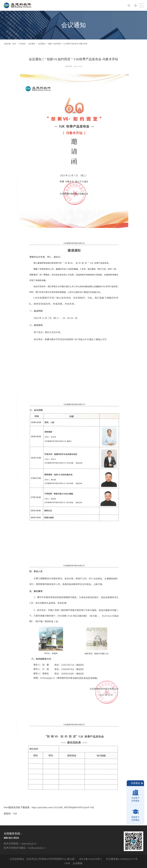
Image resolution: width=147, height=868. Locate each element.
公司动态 (22, 44)
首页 (14, 44)
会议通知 (32, 44)
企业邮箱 (78, 863)
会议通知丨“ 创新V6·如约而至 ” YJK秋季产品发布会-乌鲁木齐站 (63, 44)
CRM (67, 863)
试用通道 (137, 783)
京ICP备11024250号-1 (91, 859)
